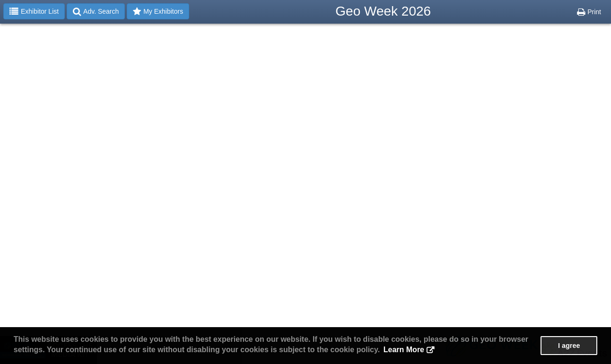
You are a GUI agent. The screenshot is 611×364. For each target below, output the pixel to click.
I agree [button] (569, 346)
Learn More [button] (404, 350)
